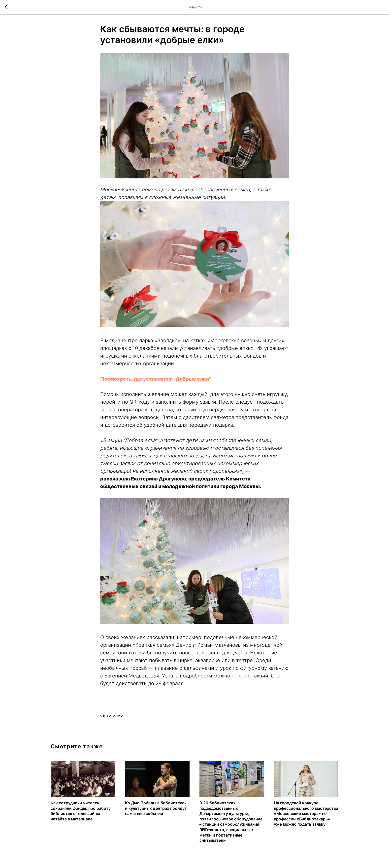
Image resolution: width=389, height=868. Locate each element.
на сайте (242, 676)
